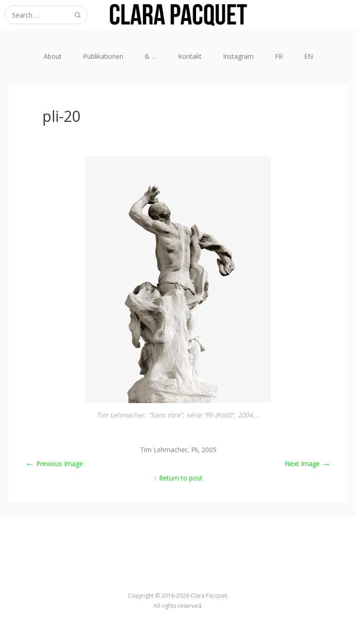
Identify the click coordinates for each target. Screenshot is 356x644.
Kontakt (190, 56)
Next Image (308, 464)
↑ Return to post (178, 478)
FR (279, 56)
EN (308, 56)
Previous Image (54, 464)
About (53, 56)
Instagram (238, 56)
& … (151, 56)
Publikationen (103, 56)
